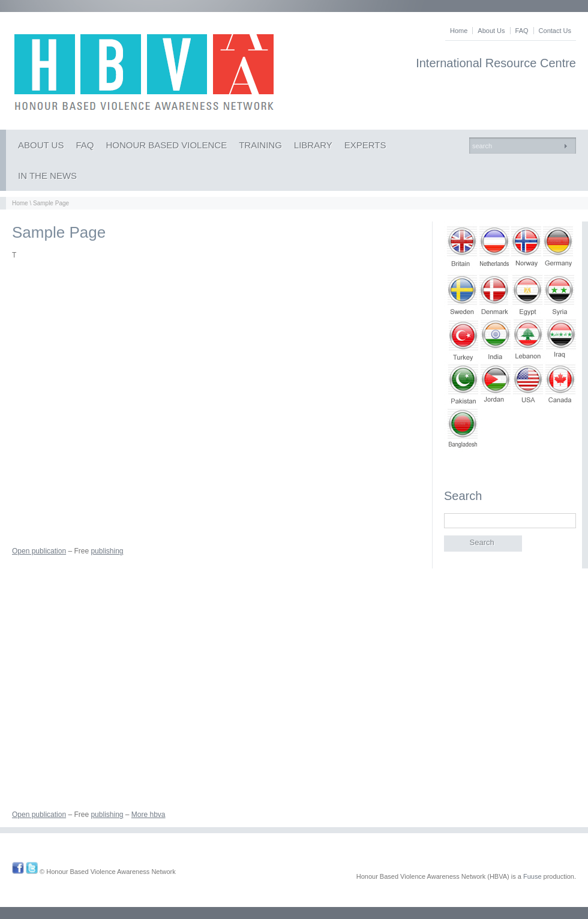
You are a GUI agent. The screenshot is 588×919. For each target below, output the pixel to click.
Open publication (39, 551)
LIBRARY (313, 145)
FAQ (522, 31)
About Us (491, 31)
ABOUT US (41, 145)
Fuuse (532, 876)
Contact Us (555, 31)
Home (459, 31)
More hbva (148, 815)
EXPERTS (365, 145)
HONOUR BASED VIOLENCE (166, 145)
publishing (107, 551)
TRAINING (260, 145)
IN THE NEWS (47, 176)
